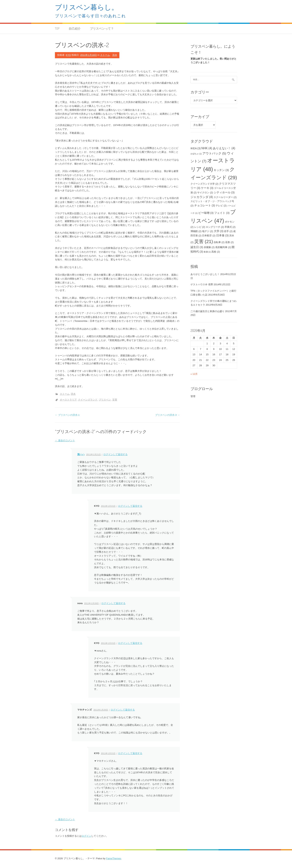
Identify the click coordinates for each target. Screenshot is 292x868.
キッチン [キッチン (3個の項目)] (221, 170)
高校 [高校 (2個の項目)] (216, 252)
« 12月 (194, 374)
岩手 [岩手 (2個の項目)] (228, 231)
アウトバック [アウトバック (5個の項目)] (214, 153)
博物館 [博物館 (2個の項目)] (196, 231)
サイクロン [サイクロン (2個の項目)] (205, 193)
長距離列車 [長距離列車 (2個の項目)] (223, 247)
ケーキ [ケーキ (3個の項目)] (207, 188)
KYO (68, 55)
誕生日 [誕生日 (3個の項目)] (197, 247)
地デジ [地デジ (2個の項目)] (208, 231)
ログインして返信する (115, 454)
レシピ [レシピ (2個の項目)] (200, 227)
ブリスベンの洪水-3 (167, 415)
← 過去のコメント (65, 440)
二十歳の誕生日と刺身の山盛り (207, 311)
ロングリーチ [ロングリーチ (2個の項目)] (215, 227)
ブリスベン (105, 400)
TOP (57, 28)
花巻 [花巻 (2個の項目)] (229, 242)
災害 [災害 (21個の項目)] (204, 241)
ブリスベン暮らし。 (87, 7)
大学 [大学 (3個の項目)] (219, 231)
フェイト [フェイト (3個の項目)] (222, 213)
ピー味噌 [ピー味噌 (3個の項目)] (206, 213)
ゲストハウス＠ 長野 (202, 284)
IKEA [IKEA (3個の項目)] (196, 148)
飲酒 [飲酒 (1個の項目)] (207, 252)
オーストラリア (68, 400)
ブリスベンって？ (102, 28)
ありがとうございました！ (205, 274)
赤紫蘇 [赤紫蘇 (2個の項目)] (209, 247)
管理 (193, 396)
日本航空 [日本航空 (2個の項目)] (209, 236)
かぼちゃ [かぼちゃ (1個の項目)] (196, 154)
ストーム (105, 55)
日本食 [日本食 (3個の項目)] (222, 235)
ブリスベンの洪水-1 (67, 415)
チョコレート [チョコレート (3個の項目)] (205, 205)
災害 (115, 400)
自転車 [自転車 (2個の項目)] (219, 242)
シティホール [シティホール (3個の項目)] (224, 192)
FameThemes (114, 858)
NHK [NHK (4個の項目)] (207, 148)
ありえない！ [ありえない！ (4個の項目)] (224, 148)
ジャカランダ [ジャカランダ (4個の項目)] (202, 197)
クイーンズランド (88, 400)
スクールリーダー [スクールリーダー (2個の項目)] (225, 197)
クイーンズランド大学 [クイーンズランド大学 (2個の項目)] (204, 184)
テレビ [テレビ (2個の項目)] (221, 206)
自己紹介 (75, 28)
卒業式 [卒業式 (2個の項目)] (230, 227)
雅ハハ (81, 454)
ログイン (86, 836)
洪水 (115, 55)
